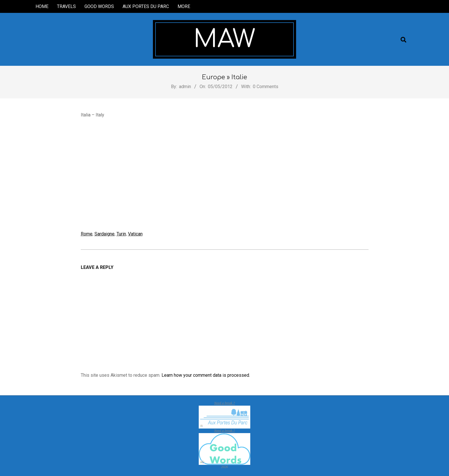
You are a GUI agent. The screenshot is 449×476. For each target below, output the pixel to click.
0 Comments (266, 87)
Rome (87, 234)
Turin (121, 234)
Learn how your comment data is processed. (206, 375)
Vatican (135, 234)
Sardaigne (105, 234)
